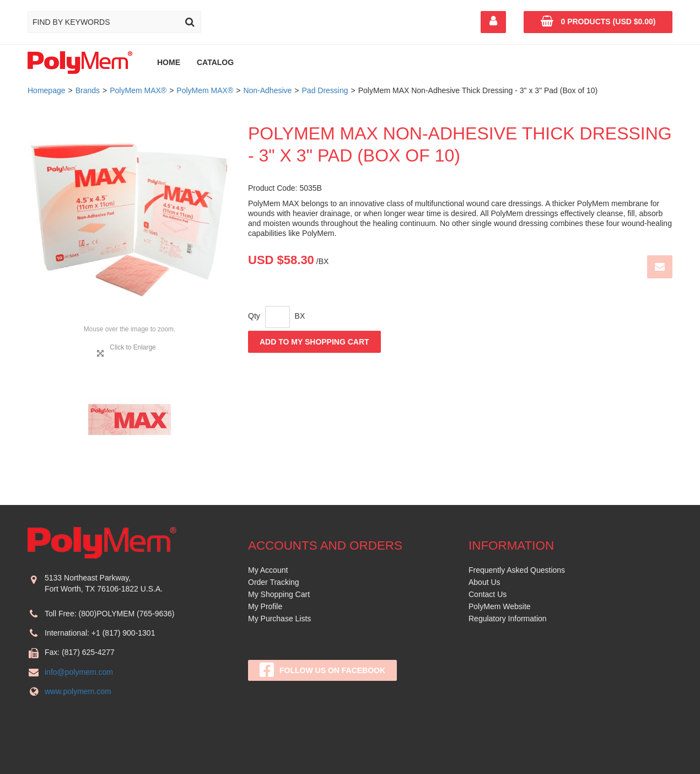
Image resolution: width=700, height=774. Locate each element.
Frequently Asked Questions (517, 570)
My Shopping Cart (279, 594)
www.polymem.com (78, 691)
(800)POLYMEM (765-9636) (126, 614)
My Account (268, 570)
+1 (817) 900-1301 (123, 633)
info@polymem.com (79, 672)
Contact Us (488, 594)
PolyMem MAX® (138, 90)
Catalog (215, 62)
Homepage (47, 90)
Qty (254, 316)
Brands (88, 90)
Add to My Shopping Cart (314, 342)
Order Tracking (274, 582)
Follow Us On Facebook (322, 670)
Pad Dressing (325, 90)
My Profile (265, 606)
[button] (598, 22)
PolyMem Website (500, 606)
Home (169, 62)
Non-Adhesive (267, 90)
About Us (484, 582)
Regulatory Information (508, 619)
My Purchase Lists (279, 619)
